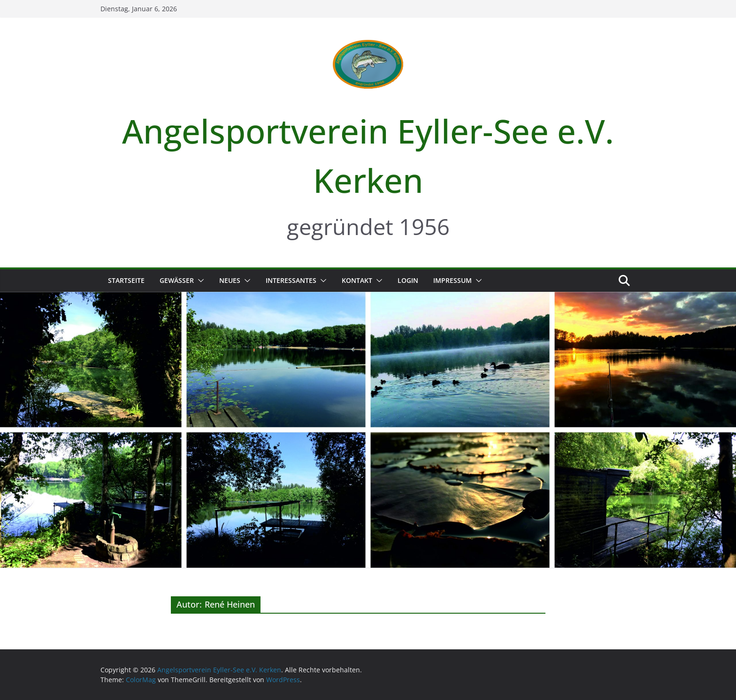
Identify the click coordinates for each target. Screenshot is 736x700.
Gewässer (177, 280)
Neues (230, 280)
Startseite (126, 280)
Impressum (452, 280)
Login (408, 280)
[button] (199, 281)
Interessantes (291, 280)
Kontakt (357, 280)
